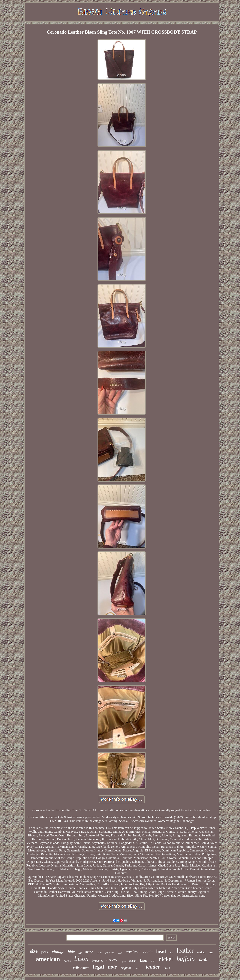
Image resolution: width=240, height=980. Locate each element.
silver (112, 959)
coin (99, 952)
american (48, 959)
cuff (80, 953)
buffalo (186, 959)
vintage (58, 952)
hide (71, 952)
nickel (166, 959)
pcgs (211, 952)
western (133, 952)
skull (203, 960)
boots (148, 952)
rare (153, 961)
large (144, 960)
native (138, 968)
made (89, 952)
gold (124, 961)
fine (171, 953)
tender (153, 967)
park (45, 952)
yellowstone (81, 968)
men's (120, 953)
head (161, 951)
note (112, 967)
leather (185, 950)
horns (67, 961)
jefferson (110, 952)
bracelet (97, 961)
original (126, 968)
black (167, 968)
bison (81, 959)
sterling (201, 952)
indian (133, 961)
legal (98, 967)
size (34, 951)
